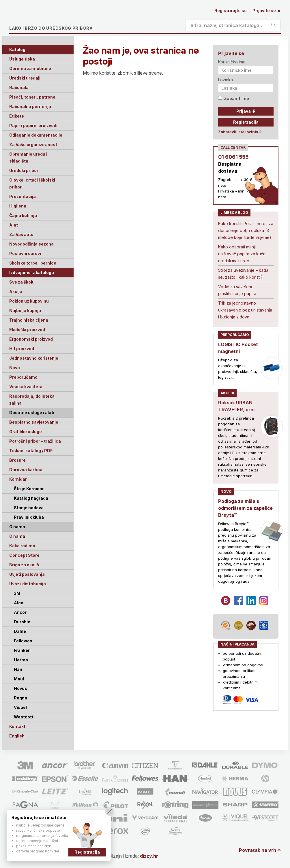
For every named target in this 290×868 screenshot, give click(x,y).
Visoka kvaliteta (26, 387)
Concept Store (24, 555)
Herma (21, 660)
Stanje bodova (29, 508)
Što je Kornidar (29, 489)
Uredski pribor (24, 170)
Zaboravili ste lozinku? (240, 132)
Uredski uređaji (25, 78)
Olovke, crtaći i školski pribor (32, 183)
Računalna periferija (30, 106)
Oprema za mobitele (30, 68)
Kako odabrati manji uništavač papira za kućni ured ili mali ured (242, 254)
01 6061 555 (233, 157)
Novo (15, 368)
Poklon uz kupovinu (29, 301)
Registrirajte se (231, 11)
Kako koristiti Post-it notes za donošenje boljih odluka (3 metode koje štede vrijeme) (246, 230)
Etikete (17, 116)
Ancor (20, 612)
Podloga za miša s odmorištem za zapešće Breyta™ (245, 508)
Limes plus (64, 18)
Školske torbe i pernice (33, 263)
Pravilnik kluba (29, 517)
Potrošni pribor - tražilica (35, 441)
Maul (19, 679)
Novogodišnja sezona (31, 244)
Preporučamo (23, 377)
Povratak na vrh (258, 850)
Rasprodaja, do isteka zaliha (32, 400)
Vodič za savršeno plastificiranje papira (237, 290)
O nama (17, 536)
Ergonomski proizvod (31, 339)
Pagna (20, 698)
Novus (20, 688)
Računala (19, 87)
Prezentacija (23, 196)
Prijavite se (267, 11)
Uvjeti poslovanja (27, 574)
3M (17, 593)
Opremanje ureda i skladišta (28, 157)
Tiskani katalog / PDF (31, 451)
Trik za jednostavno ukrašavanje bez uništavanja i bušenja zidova (245, 310)
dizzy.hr (149, 856)
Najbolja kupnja (25, 311)
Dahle (20, 631)
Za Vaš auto (21, 234)
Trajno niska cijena (29, 320)
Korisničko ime (232, 62)
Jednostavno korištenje (34, 358)
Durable (22, 622)
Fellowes (23, 641)
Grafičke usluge (26, 432)
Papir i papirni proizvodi (33, 126)
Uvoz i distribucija (28, 584)
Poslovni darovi (25, 253)
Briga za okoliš (24, 565)
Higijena (18, 206)
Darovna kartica (26, 470)
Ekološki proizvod (27, 330)
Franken (22, 650)
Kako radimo (22, 546)
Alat (14, 225)
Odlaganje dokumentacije (36, 135)
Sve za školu (22, 282)
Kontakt (17, 726)
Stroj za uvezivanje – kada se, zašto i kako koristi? (243, 274)
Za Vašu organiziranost (33, 145)
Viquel (20, 707)
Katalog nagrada (31, 498)
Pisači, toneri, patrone (32, 97)
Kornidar (18, 479)
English (17, 736)
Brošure (17, 460)
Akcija (16, 291)
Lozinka (226, 80)
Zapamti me (234, 98)
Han (18, 669)
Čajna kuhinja (23, 215)
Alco (19, 603)
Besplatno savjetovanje (34, 422)
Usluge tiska (22, 59)
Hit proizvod (22, 349)
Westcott (24, 717)
